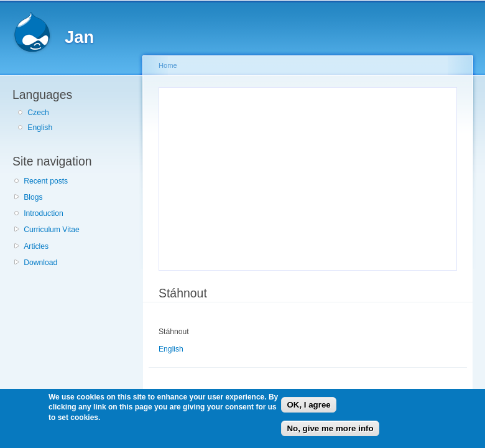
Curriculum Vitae (52, 230)
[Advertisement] (262, 177)
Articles (36, 246)
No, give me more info (330, 428)
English (40, 128)
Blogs (33, 197)
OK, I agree (308, 405)
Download (40, 263)
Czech (38, 113)
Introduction (44, 213)
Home (168, 65)
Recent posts (46, 181)
